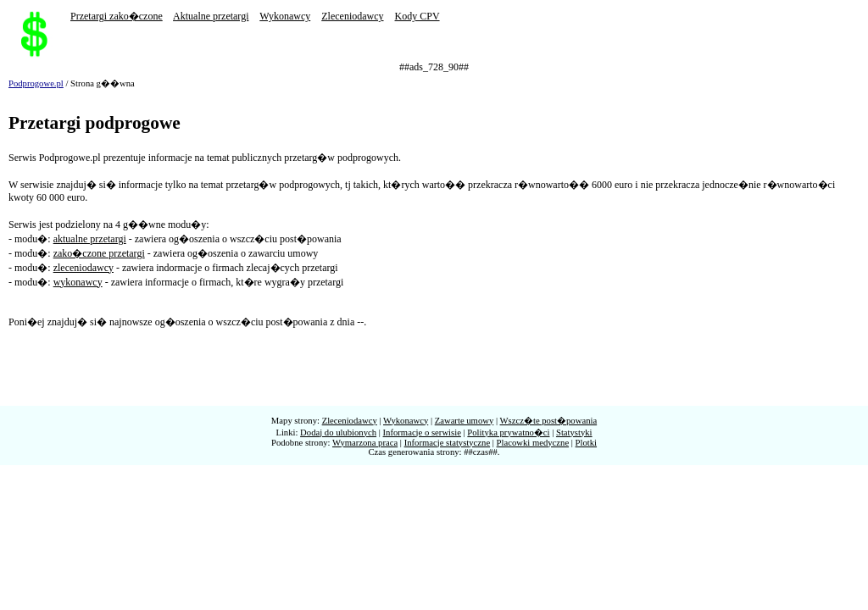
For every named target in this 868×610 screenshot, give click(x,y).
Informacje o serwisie (422, 433)
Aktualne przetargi (211, 16)
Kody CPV (417, 16)
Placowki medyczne (533, 443)
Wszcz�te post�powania (549, 421)
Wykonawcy (285, 16)
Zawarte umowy (465, 421)
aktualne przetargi (90, 239)
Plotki (586, 443)
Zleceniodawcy (352, 16)
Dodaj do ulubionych (338, 433)
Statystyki (574, 433)
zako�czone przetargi (99, 253)
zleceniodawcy (83, 268)
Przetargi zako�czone (117, 16)
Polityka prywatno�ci (508, 433)
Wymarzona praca (365, 443)
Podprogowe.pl (36, 83)
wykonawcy (78, 282)
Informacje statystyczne (447, 443)
